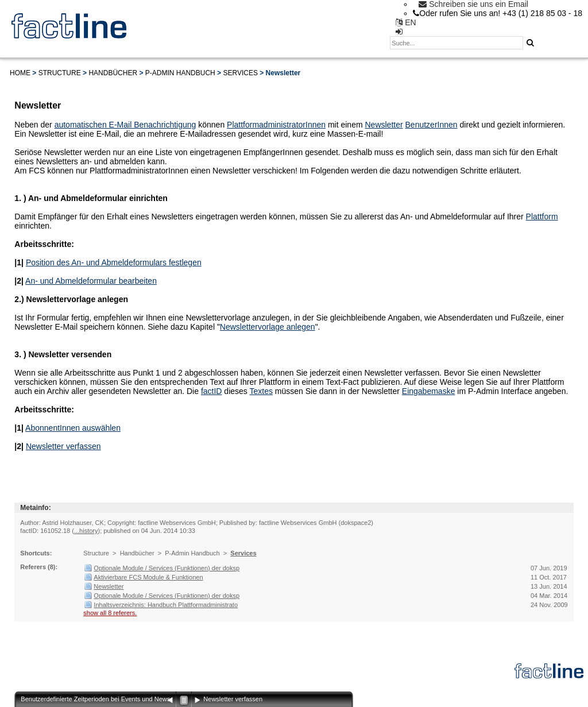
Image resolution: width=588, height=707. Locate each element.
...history (86, 531)
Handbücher (113, 73)
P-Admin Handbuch (180, 73)
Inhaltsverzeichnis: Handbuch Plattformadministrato (166, 605)
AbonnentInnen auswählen (73, 428)
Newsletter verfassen (63, 446)
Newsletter (384, 125)
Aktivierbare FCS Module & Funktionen (148, 577)
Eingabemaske (429, 391)
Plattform (542, 217)
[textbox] (457, 43)
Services (240, 73)
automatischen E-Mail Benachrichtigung (125, 125)
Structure (60, 73)
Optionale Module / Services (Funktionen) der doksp (167, 568)
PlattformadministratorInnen (276, 125)
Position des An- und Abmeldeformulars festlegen (114, 262)
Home (20, 73)
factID (212, 391)
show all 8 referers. (110, 613)
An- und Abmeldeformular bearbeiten (91, 281)
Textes (261, 391)
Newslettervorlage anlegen (268, 327)
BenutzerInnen (432, 125)
